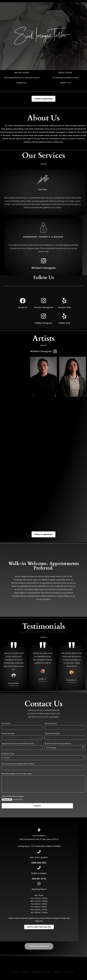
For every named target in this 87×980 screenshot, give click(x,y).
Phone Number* (8, 733)
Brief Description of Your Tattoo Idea (17, 774)
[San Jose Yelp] (64, 301)
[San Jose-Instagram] (43, 301)
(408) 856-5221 (39, 863)
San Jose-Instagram (43, 307)
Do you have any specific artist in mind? (18, 764)
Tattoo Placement (52, 733)
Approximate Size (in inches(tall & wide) (18, 744)
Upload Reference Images (13, 796)
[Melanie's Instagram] (43, 261)
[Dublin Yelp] (64, 316)
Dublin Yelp (64, 323)
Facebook (23, 307)
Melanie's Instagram (43, 268)
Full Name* (6, 723)
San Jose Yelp (64, 307)
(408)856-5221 (22, 83)
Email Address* (51, 723)
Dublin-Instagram (43, 323)
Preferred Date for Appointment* (58, 744)
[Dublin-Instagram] (43, 316)
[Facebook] (23, 301)
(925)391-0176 (65, 83)
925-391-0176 (39, 879)
